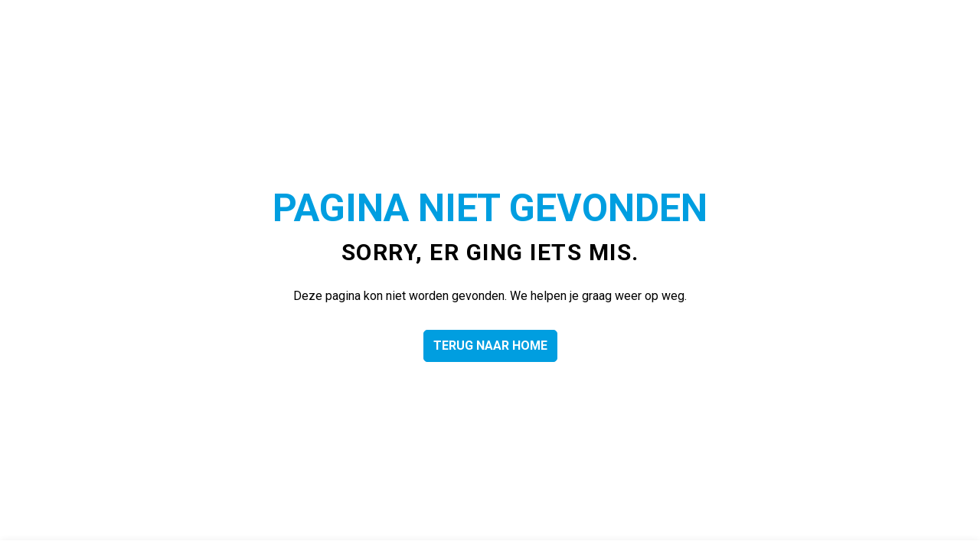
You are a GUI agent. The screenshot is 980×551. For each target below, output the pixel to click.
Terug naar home (490, 346)
